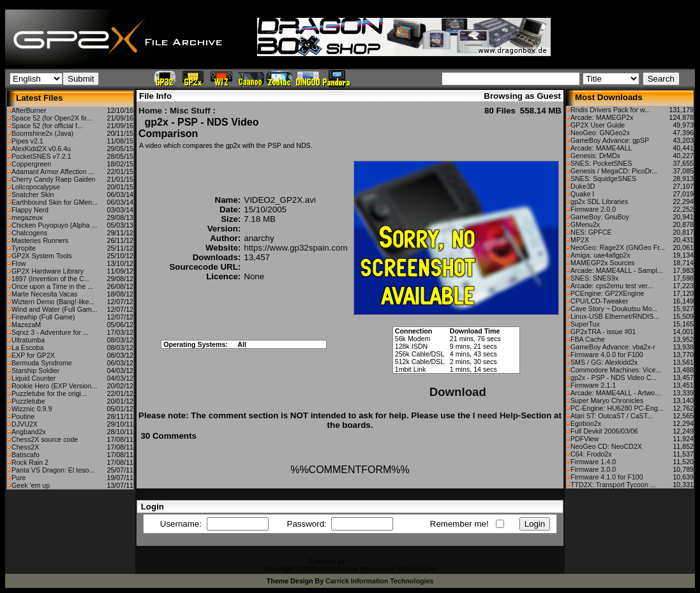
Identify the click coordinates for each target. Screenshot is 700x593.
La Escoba (27, 348)
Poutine (23, 416)
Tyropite (24, 248)
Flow (19, 263)
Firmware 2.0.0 (593, 209)
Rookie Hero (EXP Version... (54, 386)
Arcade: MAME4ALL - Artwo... (615, 393)
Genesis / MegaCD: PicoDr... (614, 171)
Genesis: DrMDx (595, 156)
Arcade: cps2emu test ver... (612, 286)
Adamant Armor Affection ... (53, 172)
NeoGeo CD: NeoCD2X (606, 446)
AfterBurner (29, 110)
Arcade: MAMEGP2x (602, 117)
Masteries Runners (40, 240)
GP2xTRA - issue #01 (603, 332)
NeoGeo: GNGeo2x (600, 133)
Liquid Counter (34, 378)
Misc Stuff (190, 111)
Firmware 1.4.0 (593, 462)
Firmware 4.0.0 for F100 (607, 355)
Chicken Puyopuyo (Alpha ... (54, 225)
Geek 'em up (31, 485)
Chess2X (25, 447)
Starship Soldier (35, 370)
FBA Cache (588, 339)
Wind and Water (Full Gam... (55, 309)
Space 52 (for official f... (47, 126)
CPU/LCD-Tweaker (599, 301)
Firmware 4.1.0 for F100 (607, 477)
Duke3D (583, 186)
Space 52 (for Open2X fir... (52, 118)
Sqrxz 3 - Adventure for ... (50, 332)
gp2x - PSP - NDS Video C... (614, 377)
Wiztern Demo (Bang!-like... (53, 302)
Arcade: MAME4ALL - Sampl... (617, 270)
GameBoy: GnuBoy (600, 217)
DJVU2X (25, 424)
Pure (19, 478)
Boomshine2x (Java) (42, 133)
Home (150, 111)
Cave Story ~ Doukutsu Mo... (614, 309)
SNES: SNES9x (594, 278)
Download (458, 392)
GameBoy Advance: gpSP (610, 140)
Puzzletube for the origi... (49, 393)
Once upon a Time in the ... (52, 286)
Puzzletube (28, 401)
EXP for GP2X (33, 355)
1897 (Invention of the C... (51, 279)
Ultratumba (28, 340)
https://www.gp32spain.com (295, 248)
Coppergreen (31, 164)
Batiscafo (26, 455)
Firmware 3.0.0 (593, 469)
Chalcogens (29, 233)
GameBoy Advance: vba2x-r (613, 347)
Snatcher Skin (33, 194)
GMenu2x (585, 224)
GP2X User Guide (598, 125)
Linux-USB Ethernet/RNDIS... (615, 316)
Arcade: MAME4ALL (601, 148)
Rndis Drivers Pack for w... (610, 110)
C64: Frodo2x (591, 454)
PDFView (585, 439)
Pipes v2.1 (27, 141)
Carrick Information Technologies (379, 581)
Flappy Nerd (30, 210)
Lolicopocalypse (36, 187)
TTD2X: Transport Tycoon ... (613, 485)
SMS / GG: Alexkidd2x (604, 362)
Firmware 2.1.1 (593, 385)
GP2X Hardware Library (48, 271)
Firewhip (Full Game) (43, 317)
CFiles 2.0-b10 (369, 561)
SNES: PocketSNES (601, 163)
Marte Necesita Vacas (44, 294)
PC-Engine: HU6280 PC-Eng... (617, 408)
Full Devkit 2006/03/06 (604, 431)
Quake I (582, 194)
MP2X (580, 240)
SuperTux (585, 324)
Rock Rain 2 (30, 462)
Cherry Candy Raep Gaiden (54, 179)
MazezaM (26, 325)
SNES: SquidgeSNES (603, 179)
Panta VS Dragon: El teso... (53, 470)
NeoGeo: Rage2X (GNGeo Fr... (618, 247)
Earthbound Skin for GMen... (55, 202)
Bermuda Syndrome (42, 363)
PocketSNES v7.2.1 (41, 156)
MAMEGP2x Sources (603, 263)
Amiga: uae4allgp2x (600, 255)
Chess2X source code (45, 439)
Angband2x (29, 432)
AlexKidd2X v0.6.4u (41, 149)
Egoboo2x (586, 423)
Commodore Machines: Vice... (616, 370)
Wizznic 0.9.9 (32, 409)
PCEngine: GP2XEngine (607, 293)
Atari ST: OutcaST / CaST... (612, 416)
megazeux (27, 217)
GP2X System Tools (42, 256)
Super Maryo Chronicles (607, 400)
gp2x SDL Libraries (599, 201)
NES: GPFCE (591, 232)
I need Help (495, 415)
